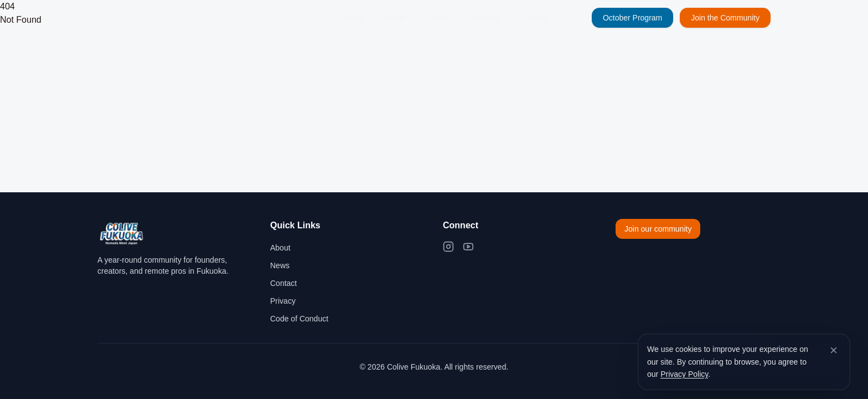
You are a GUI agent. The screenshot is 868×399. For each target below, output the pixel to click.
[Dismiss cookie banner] (834, 350)
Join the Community (725, 18)
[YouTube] (468, 247)
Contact (534, 18)
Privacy (283, 301)
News (395, 18)
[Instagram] (448, 247)
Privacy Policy (684, 374)
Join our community (658, 229)
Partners (484, 18)
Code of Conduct (299, 319)
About (437, 18)
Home (353, 18)
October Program (632, 18)
